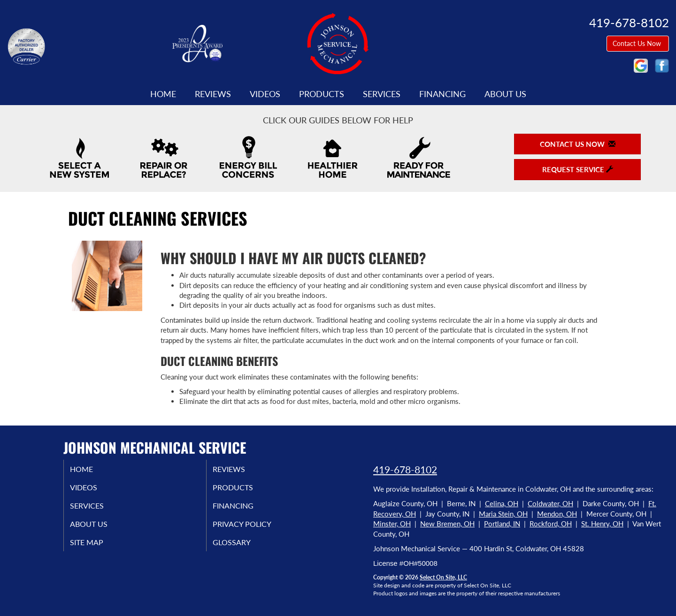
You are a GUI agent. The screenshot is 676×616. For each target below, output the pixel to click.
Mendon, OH (557, 514)
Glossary (242, 548)
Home (163, 94)
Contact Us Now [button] (638, 43)
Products (322, 94)
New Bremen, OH (447, 524)
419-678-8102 (405, 469)
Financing (442, 94)
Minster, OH (392, 524)
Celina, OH (502, 503)
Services (382, 94)
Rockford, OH (551, 524)
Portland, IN (502, 524)
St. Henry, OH (602, 524)
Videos (265, 94)
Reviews (213, 94)
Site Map (97, 548)
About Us (505, 94)
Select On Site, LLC (443, 577)
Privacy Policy (253, 529)
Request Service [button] (578, 169)
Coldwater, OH (550, 503)
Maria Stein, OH (503, 514)
